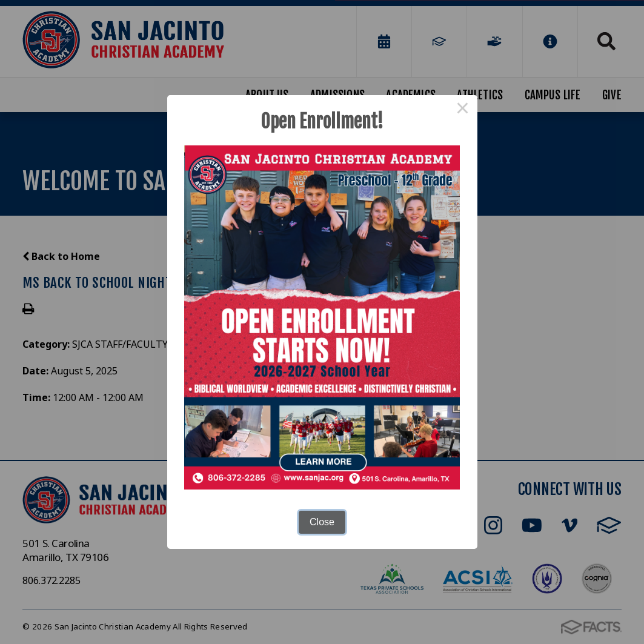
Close (322, 522)
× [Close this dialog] (463, 110)
